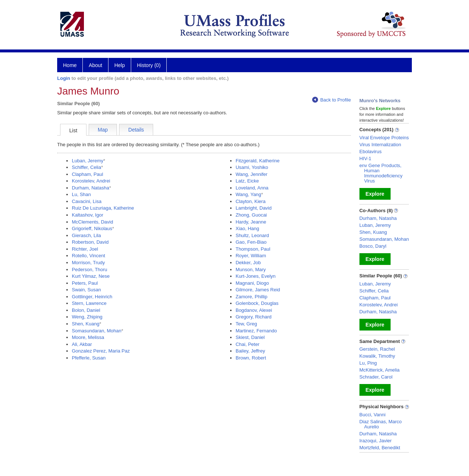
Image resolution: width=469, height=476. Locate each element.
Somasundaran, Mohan (97, 331)
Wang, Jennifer (252, 174)
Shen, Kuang (86, 324)
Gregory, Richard (254, 317)
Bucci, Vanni (372, 415)
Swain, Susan (86, 290)
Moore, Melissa (88, 337)
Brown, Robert (251, 358)
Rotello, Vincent (88, 256)
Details (136, 130)
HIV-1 (365, 158)
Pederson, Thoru (90, 270)
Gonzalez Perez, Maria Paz (101, 351)
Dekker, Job (248, 263)
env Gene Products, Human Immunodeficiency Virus (381, 173)
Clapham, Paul (87, 174)
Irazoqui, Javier (376, 441)
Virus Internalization (380, 145)
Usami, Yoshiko (252, 167)
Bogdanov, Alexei (254, 310)
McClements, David (93, 222)
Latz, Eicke (247, 181)
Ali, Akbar (82, 344)
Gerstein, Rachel (377, 349)
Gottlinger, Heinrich (92, 297)
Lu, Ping (368, 363)
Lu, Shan (81, 194)
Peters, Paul (85, 283)
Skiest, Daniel (250, 337)
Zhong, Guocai (251, 215)
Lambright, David (254, 208)
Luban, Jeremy (88, 161)
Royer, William (251, 256)
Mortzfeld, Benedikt (380, 448)
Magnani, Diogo (252, 283)
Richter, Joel (85, 249)
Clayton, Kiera (251, 201)
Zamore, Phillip (252, 297)
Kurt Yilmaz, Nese (91, 276)
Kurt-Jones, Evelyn (256, 276)
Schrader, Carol (376, 377)
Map (103, 130)
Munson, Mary (251, 270)
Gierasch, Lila (86, 235)
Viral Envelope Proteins (384, 138)
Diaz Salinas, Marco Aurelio (381, 424)
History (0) (149, 65)
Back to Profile (332, 100)
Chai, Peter (248, 344)
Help (120, 65)
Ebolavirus (371, 152)
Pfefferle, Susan (89, 358)
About (95, 65)
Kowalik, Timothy (377, 356)
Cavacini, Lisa (87, 201)
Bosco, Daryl (373, 246)
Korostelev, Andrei (91, 181)
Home (70, 65)
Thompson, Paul (253, 249)
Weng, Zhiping (87, 317)
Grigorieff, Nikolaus (92, 228)
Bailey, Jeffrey (250, 351)
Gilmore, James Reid (258, 290)
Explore (375, 194)
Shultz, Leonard (252, 235)
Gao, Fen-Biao (251, 242)
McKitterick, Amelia (380, 370)
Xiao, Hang (247, 228)
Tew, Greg (246, 324)
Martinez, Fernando (256, 331)
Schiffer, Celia (86, 167)
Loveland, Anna (252, 188)
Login (64, 78)
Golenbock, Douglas (257, 303)
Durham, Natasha (91, 188)
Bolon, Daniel (86, 310)
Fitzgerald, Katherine (258, 161)
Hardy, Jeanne (251, 222)
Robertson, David (90, 242)
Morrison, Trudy (88, 263)
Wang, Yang (248, 194)
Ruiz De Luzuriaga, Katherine (103, 208)
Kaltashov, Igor (88, 215)
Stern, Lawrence (89, 303)
